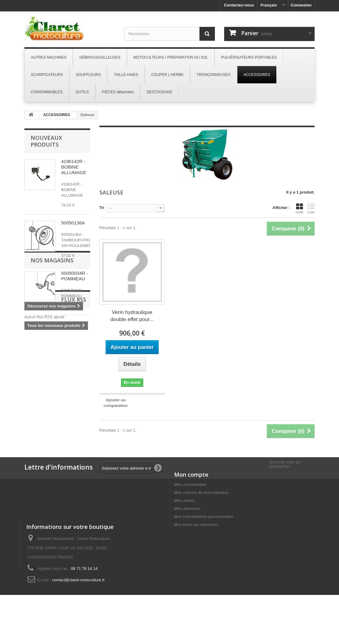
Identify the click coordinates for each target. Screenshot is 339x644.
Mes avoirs (184, 501)
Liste (311, 208)
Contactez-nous (239, 5)
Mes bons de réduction (196, 525)
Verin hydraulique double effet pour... (132, 316)
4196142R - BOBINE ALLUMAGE (74, 167)
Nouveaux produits (46, 141)
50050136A (73, 223)
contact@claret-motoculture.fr (79, 603)
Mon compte (191, 475)
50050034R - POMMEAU (75, 276)
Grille (299, 208)
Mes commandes (190, 485)
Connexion (301, 5)
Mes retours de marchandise (201, 493)
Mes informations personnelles (204, 517)
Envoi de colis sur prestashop (285, 464)
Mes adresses (187, 509)
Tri (102, 208)
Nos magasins (52, 348)
